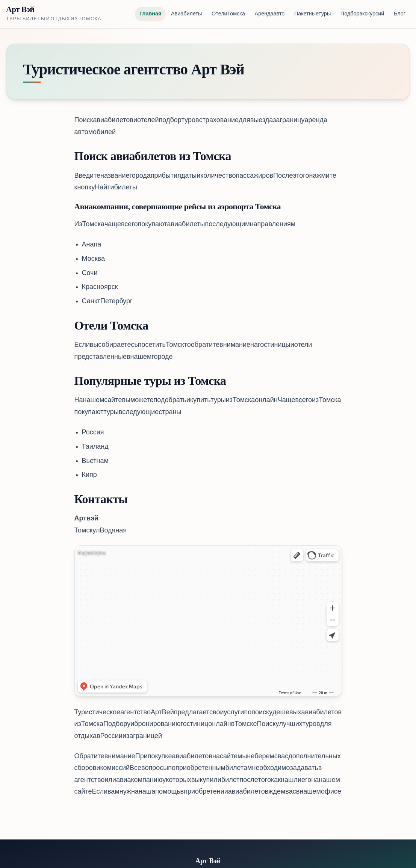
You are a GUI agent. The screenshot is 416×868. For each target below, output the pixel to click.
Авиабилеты (186, 14)
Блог (400, 14)
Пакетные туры (312, 14)
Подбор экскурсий (362, 14)
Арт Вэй (20, 10)
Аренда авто (270, 14)
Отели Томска (228, 14)
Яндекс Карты (92, 553)
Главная (151, 14)
